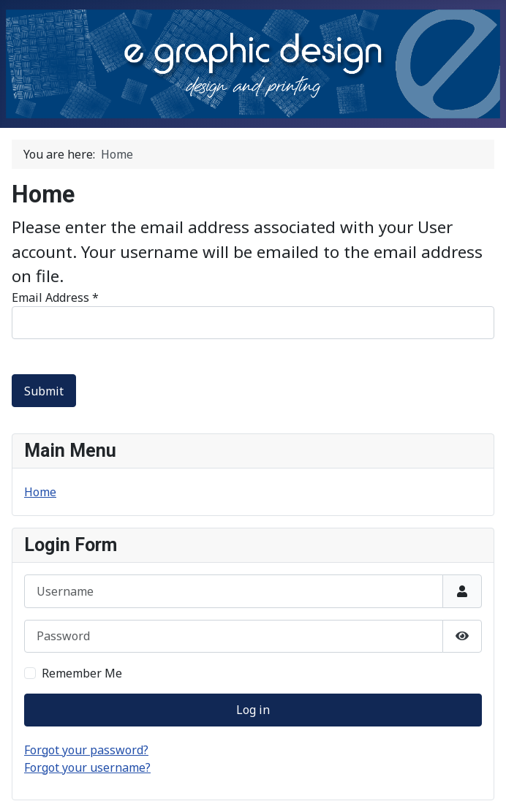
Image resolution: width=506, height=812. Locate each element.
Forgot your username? (87, 767)
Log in (253, 710)
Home (40, 492)
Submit (44, 391)
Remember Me (82, 673)
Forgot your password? (86, 750)
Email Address (55, 297)
